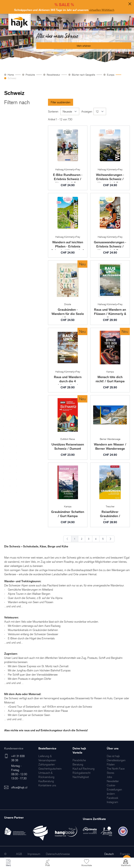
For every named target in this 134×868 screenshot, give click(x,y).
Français (125, 854)
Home (11, 75)
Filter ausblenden (61, 102)
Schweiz (12, 78)
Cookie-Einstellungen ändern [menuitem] (114, 789)
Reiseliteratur (53, 75)
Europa (111, 75)
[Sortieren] (70, 111)
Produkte (30, 75)
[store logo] (20, 22)
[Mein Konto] (47, 863)
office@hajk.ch (20, 787)
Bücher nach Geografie (83, 75)
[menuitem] (47, 764)
